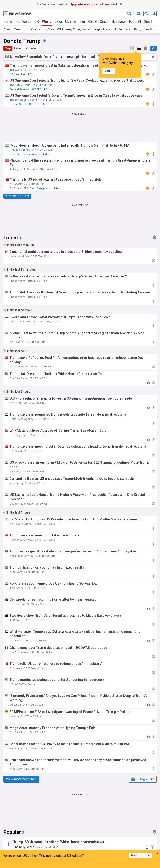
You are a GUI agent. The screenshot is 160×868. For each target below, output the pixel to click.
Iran (82, 22)
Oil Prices (15, 188)
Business (119, 22)
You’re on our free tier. (77, 4)
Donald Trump (13, 29)
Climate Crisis (98, 22)
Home (8, 22)
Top (8, 48)
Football (135, 22)
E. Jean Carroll (18, 104)
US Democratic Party (128, 29)
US (30, 74)
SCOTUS (37, 89)
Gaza (58, 22)
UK (37, 22)
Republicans (103, 29)
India (46, 154)
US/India (15, 154)
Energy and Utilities (48, 188)
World (47, 22)
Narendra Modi (32, 154)
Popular (31, 48)
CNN (60, 29)
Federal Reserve (19, 89)
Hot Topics (23, 22)
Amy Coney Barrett (79, 29)
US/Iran (49, 29)
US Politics (34, 29)
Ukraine (71, 22)
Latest (18, 48)
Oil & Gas (29, 188)
